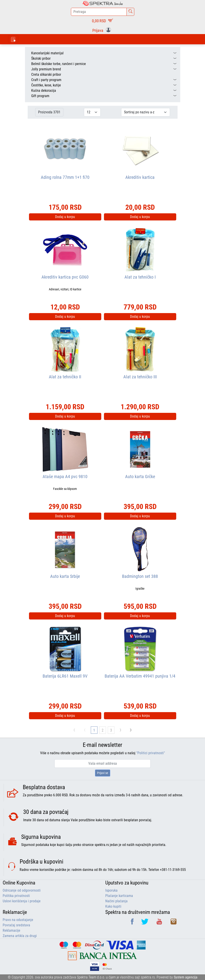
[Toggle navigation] (13, 39)
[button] (102, 30)
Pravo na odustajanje (18, 920)
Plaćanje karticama (119, 896)
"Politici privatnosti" (151, 753)
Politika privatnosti (16, 896)
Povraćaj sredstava (16, 925)
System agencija (186, 977)
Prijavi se (103, 773)
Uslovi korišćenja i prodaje (22, 901)
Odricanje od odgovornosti (22, 890)
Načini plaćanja (116, 901)
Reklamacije (11, 930)
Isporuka (111, 890)
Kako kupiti (113, 906)
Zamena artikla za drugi (20, 936)
